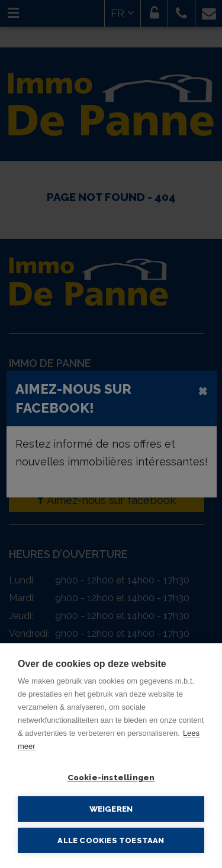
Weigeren (111, 809)
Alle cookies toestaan (111, 840)
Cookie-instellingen (111, 777)
